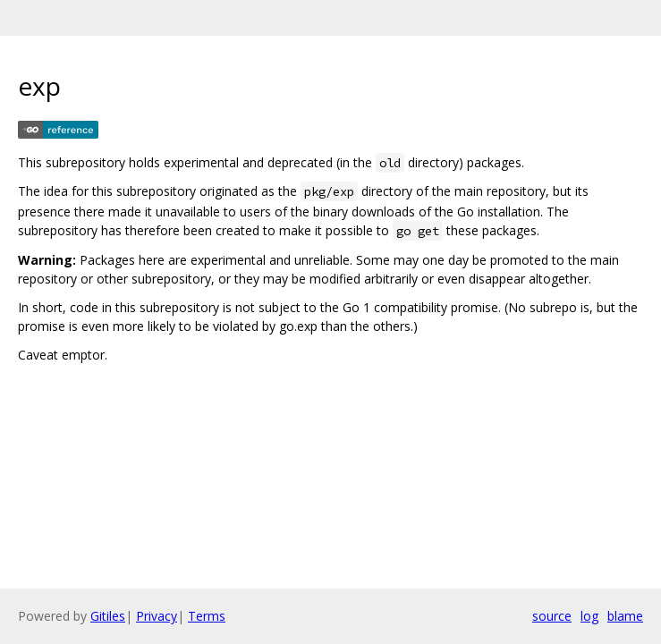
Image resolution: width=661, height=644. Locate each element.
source (552, 616)
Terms (207, 616)
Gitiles (108, 616)
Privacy (157, 616)
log (589, 616)
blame (625, 616)
